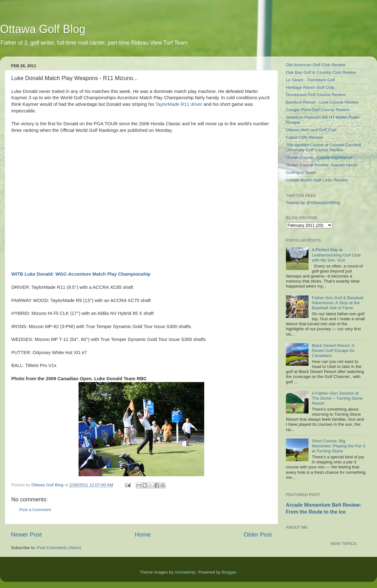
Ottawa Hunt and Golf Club (311, 130)
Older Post (258, 534)
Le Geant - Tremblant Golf (310, 80)
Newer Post (26, 534)
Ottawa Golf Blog (43, 29)
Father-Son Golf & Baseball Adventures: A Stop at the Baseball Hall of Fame (337, 303)
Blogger (229, 572)
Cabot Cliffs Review (304, 137)
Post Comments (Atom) (59, 548)
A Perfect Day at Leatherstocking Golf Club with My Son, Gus (336, 255)
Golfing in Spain (301, 173)
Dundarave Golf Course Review (316, 95)
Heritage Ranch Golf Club (310, 87)
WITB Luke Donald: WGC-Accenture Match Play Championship (81, 274)
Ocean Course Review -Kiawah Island (322, 165)
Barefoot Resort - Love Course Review (322, 102)
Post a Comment (35, 510)
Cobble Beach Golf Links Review (317, 180)
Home (143, 534)
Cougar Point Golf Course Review (318, 110)
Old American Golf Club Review (316, 65)
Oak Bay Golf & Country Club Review (321, 72)
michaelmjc (185, 572)
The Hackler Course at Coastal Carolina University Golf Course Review (323, 147)
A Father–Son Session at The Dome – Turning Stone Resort (337, 398)
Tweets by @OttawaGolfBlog (313, 203)
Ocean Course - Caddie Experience (319, 157)
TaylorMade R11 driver (179, 104)
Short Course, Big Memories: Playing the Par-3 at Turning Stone (338, 446)
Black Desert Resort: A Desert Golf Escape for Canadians (333, 351)
